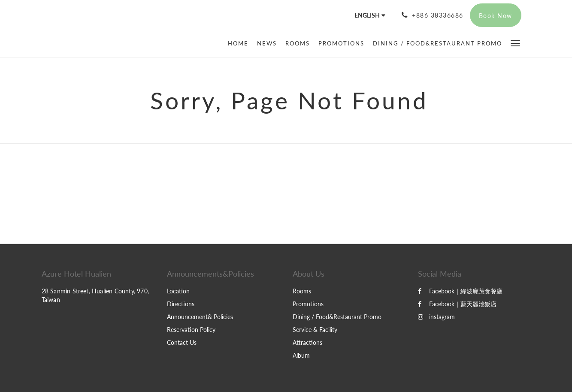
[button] (515, 43)
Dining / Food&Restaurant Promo (337, 317)
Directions (181, 304)
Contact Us (182, 342)
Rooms (302, 291)
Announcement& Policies (200, 317)
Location (178, 291)
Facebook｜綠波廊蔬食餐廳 (460, 291)
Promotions (308, 304)
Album (301, 355)
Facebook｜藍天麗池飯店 (457, 304)
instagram (436, 317)
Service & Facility (315, 330)
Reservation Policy (191, 330)
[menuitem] (240, 43)
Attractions (307, 342)
